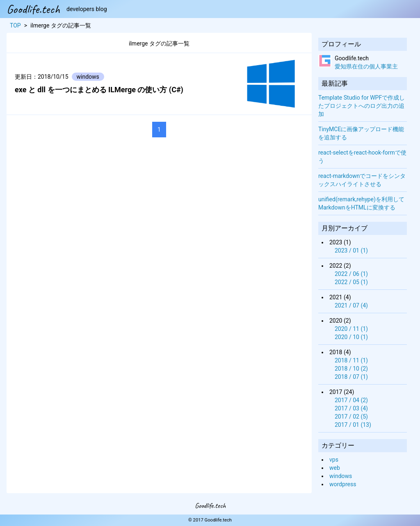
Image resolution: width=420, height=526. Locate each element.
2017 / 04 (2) (351, 400)
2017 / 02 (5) (351, 417)
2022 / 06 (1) (351, 274)
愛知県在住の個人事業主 (366, 66)
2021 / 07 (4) (351, 305)
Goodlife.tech (33, 9)
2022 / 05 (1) (351, 282)
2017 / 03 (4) (351, 408)
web (335, 468)
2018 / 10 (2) (351, 369)
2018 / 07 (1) (351, 377)
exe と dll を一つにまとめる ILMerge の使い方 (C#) (99, 90)
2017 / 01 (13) (353, 425)
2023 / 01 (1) (351, 250)
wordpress (343, 484)
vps (334, 460)
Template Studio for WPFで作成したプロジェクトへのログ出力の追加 (362, 106)
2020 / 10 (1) (351, 337)
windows (341, 476)
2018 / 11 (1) (351, 360)
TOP (15, 25)
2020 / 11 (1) (351, 329)
